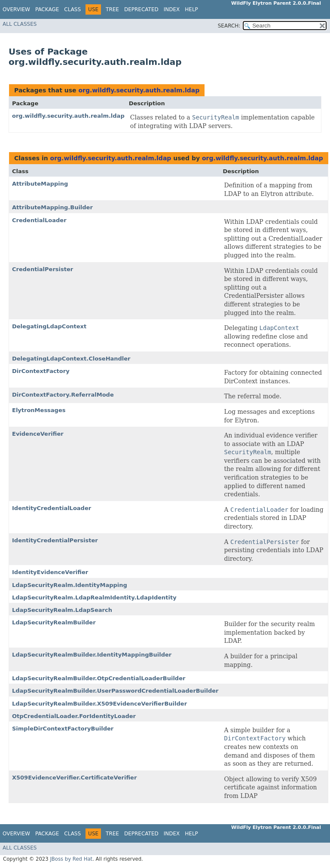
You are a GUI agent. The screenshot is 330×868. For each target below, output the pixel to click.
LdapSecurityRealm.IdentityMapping (70, 585)
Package (47, 9)
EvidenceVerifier (38, 434)
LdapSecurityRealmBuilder (54, 622)
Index (172, 9)
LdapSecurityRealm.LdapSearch (62, 610)
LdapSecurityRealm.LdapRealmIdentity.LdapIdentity (94, 598)
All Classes (20, 24)
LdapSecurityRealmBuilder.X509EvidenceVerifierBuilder (99, 704)
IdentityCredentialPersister (55, 540)
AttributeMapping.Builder (52, 207)
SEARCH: (229, 26)
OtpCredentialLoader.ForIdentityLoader (74, 716)
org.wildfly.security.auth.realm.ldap (139, 90)
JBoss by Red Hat (71, 859)
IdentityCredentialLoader (52, 508)
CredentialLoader (39, 220)
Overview (16, 9)
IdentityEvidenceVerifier (50, 572)
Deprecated (141, 9)
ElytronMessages (39, 410)
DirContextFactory (41, 371)
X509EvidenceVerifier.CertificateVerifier (74, 778)
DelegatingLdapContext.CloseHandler (71, 359)
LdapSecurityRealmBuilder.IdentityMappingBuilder (92, 655)
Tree (112, 9)
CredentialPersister (43, 269)
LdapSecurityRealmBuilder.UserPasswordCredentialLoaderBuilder (115, 691)
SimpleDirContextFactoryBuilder (63, 729)
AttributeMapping (40, 184)
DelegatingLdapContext (49, 326)
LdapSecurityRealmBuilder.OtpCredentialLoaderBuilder (99, 678)
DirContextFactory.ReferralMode (63, 395)
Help (191, 9)
